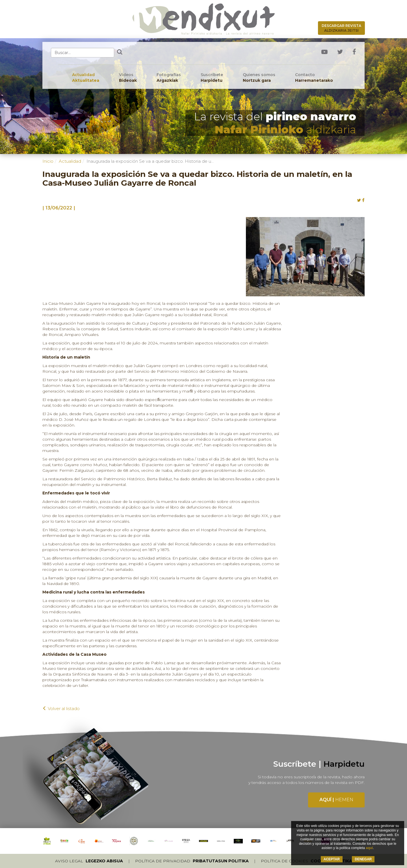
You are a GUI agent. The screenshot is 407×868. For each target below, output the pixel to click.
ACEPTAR (332, 859)
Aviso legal (89, 861)
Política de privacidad (192, 861)
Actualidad (86, 78)
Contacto (314, 78)
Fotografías (169, 78)
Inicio (48, 161)
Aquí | (336, 800)
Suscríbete (212, 78)
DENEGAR (363, 859)
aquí (369, 848)
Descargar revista (341, 28)
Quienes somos (259, 78)
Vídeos (128, 78)
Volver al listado (61, 709)
